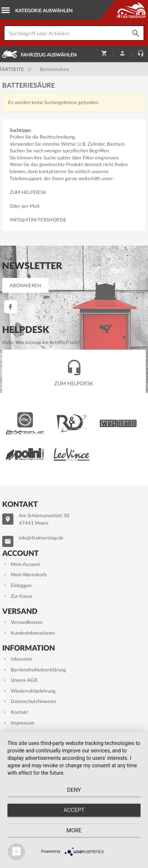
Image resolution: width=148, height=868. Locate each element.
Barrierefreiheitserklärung (34, 670)
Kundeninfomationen (29, 633)
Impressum (18, 723)
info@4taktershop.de (38, 220)
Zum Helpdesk (28, 192)
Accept (74, 810)
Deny (74, 790)
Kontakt (15, 712)
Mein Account (21, 564)
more (74, 830)
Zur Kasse (17, 596)
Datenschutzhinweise (29, 701)
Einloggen (17, 585)
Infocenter (17, 659)
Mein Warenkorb (24, 574)
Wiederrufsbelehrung (29, 691)
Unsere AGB (20, 680)
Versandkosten (22, 622)
